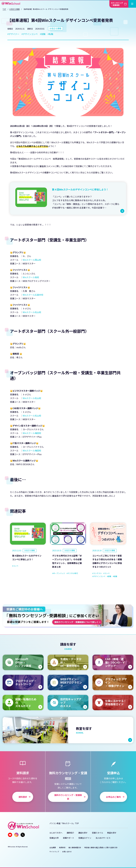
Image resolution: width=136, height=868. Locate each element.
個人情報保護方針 (75, 847)
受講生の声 (54, 838)
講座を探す (83, 833)
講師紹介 (70, 833)
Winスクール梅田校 (32, 433)
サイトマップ (54, 852)
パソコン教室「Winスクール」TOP (64, 823)
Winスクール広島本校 (33, 295)
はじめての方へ (56, 833)
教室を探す (112, 833)
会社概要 (53, 847)
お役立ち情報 (55, 28)
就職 (43, 34)
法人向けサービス (103, 838)
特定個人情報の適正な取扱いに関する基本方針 (101, 847)
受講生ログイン (85, 838)
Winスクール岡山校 (32, 260)
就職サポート (69, 838)
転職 (51, 34)
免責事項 (62, 847)
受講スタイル (97, 833)
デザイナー (14, 34)
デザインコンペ (30, 34)
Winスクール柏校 (31, 277)
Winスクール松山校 (32, 312)
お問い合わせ (67, 852)
